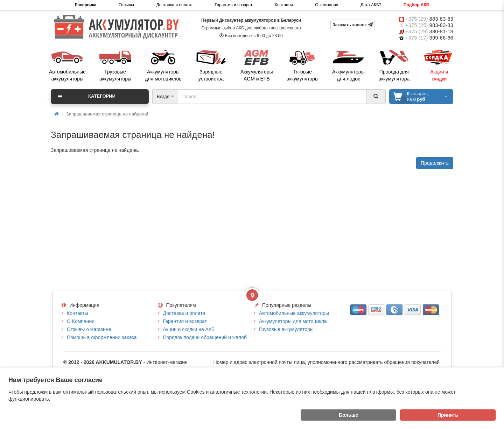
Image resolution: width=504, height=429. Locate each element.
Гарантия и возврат (234, 5)
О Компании (81, 321)
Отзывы (126, 5)
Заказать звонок (353, 25)
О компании (327, 5)
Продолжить (435, 163)
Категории (87, 97)
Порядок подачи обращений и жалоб (205, 337)
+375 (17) (429, 38)
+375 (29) (429, 19)
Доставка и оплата (174, 5)
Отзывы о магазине (89, 329)
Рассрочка (86, 5)
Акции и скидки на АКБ (189, 329)
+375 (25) (429, 25)
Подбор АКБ (416, 5)
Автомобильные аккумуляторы (294, 313)
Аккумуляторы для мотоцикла (293, 321)
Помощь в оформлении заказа (102, 337)
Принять (448, 415)
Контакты (284, 5)
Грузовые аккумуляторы (286, 329)
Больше (348, 415)
